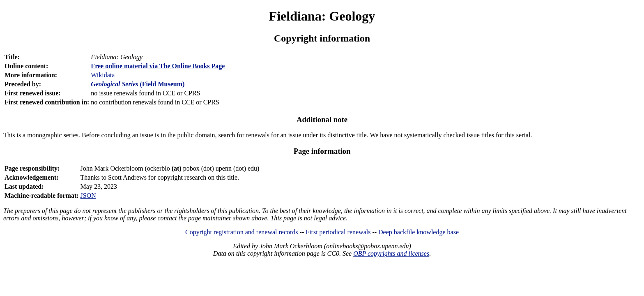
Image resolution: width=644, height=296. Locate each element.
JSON (88, 195)
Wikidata (103, 75)
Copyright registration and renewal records (242, 232)
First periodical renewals (338, 232)
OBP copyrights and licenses (391, 253)
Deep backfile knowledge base (419, 232)
